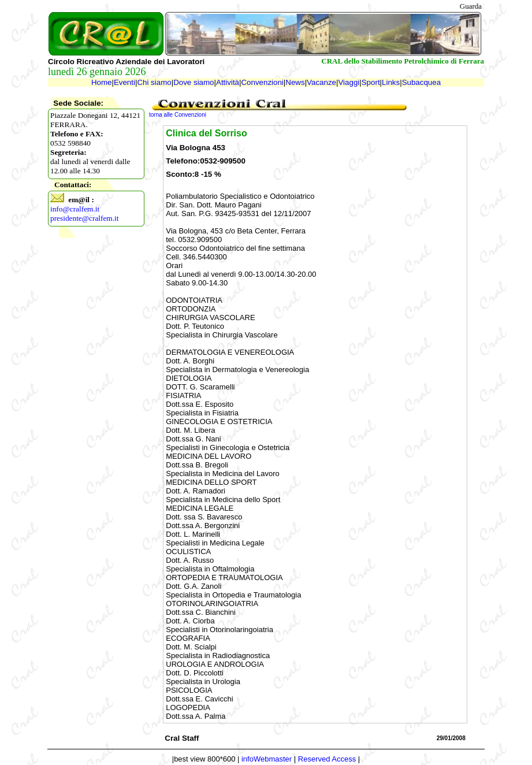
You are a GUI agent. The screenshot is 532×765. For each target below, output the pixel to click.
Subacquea (421, 82)
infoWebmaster (267, 759)
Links (391, 82)
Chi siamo (154, 82)
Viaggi (349, 82)
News (295, 82)
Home (102, 82)
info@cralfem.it (75, 209)
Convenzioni (262, 82)
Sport (371, 82)
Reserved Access (327, 759)
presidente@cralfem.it (84, 218)
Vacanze (321, 82)
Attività (228, 82)
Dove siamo (194, 82)
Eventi (124, 82)
